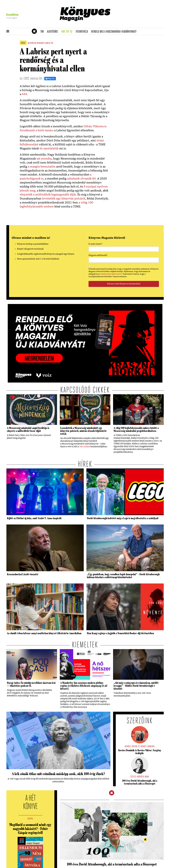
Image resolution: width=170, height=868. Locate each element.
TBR (43, 32)
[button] (8, 31)
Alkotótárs (53, 32)
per (52, 43)
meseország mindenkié (36, 43)
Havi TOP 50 (68, 32)
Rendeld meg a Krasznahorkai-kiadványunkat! (115, 32)
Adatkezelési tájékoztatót (111, 274)
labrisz (48, 43)
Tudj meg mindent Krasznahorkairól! (131, 25)
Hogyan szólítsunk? (98, 255)
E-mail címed (96, 244)
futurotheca (83, 32)
